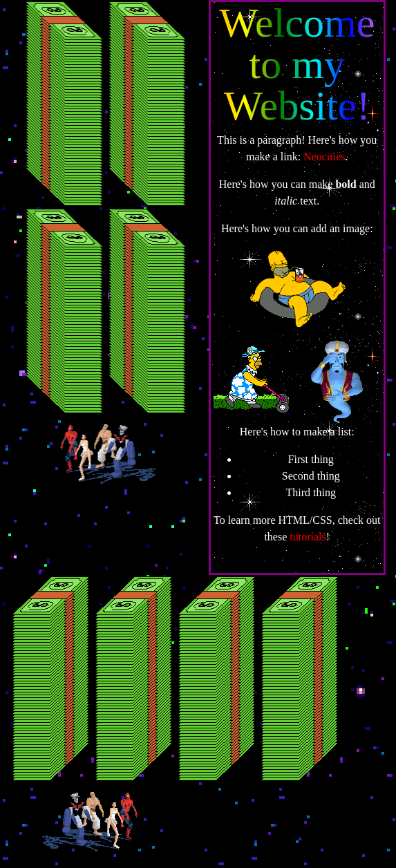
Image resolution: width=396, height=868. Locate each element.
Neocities (324, 157)
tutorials (308, 537)
